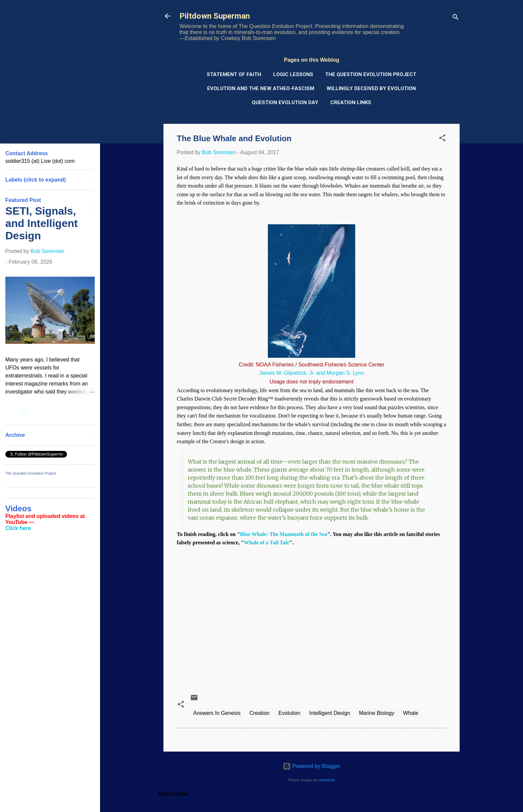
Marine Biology (377, 713)
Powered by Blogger (312, 766)
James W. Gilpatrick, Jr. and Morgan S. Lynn (311, 373)
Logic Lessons (293, 74)
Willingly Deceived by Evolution (371, 88)
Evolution (290, 713)
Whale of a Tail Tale (267, 543)
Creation (259, 713)
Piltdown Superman (215, 16)
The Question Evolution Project (371, 74)
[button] (442, 139)
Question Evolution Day (285, 102)
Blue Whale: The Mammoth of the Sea (284, 534)
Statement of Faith (234, 74)
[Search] (456, 18)
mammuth (327, 780)
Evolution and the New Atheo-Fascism (261, 88)
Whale (410, 713)
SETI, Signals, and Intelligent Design (42, 223)
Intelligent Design (330, 713)
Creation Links (351, 102)
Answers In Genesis (217, 713)
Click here (18, 528)
